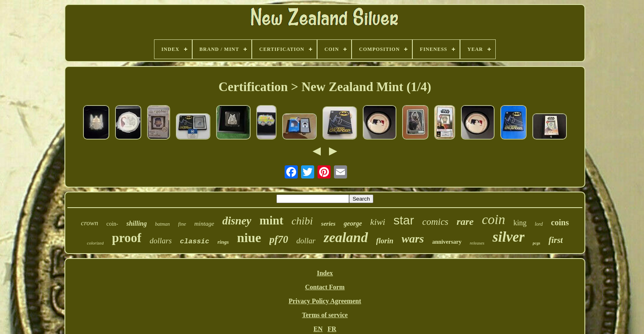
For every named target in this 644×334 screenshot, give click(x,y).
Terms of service (325, 315)
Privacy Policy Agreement (325, 301)
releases (477, 243)
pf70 (279, 239)
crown (90, 223)
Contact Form (325, 287)
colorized (95, 243)
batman (163, 224)
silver (508, 237)
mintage (204, 224)
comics (435, 222)
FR (332, 329)
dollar (306, 241)
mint (271, 220)
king (520, 223)
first (555, 240)
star (404, 220)
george (353, 223)
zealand (346, 237)
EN (318, 329)
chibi (302, 221)
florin (385, 241)
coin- (112, 224)
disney (237, 221)
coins (560, 222)
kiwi (378, 222)
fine (182, 224)
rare (465, 222)
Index (325, 273)
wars (413, 239)
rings (223, 242)
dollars (161, 241)
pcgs (536, 243)
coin (493, 220)
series (328, 224)
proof (126, 238)
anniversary (447, 242)
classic (194, 241)
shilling (137, 223)
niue (249, 238)
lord (539, 224)
